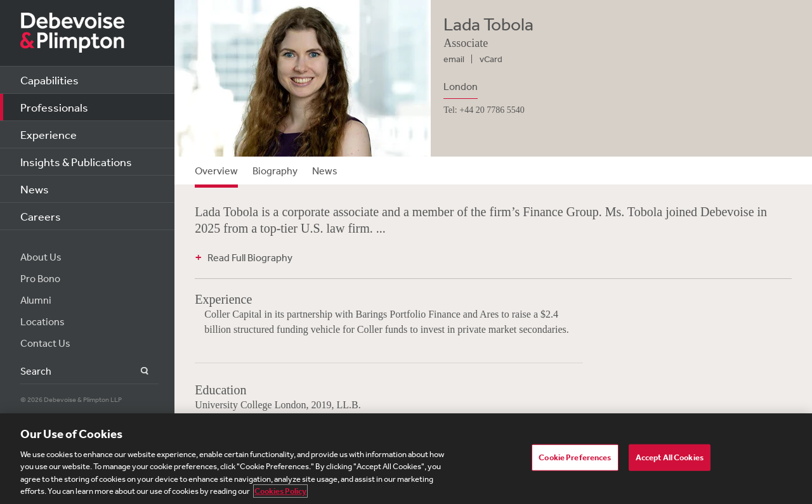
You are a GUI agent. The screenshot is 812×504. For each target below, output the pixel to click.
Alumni (36, 300)
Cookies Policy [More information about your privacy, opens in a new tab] (280, 491)
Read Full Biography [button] (250, 257)
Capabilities (49, 80)
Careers (41, 216)
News (35, 189)
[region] (406, 459)
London (461, 86)
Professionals (54, 107)
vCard (491, 59)
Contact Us (45, 343)
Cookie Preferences (575, 457)
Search (137, 371)
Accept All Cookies (670, 457)
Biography (275, 171)
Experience (49, 134)
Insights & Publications (76, 162)
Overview (216, 171)
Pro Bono (40, 278)
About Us (41, 257)
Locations (43, 321)
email (454, 59)
